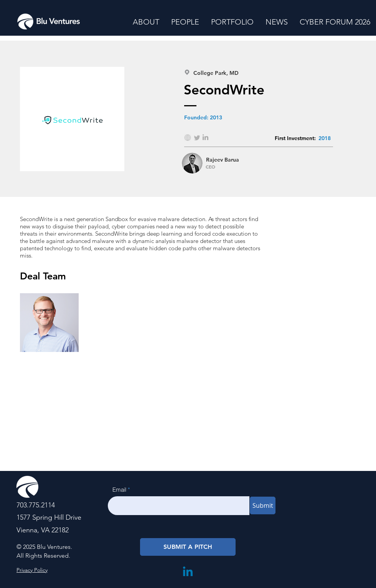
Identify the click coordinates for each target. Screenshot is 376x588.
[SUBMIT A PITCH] (188, 547)
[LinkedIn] (188, 571)
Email (119, 490)
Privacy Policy (32, 570)
